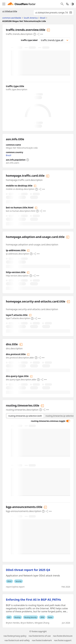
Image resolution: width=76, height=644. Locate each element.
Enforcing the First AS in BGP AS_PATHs (33, 600)
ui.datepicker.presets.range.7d (54, 13)
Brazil (8, 155)
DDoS (9, 581)
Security (18, 581)
